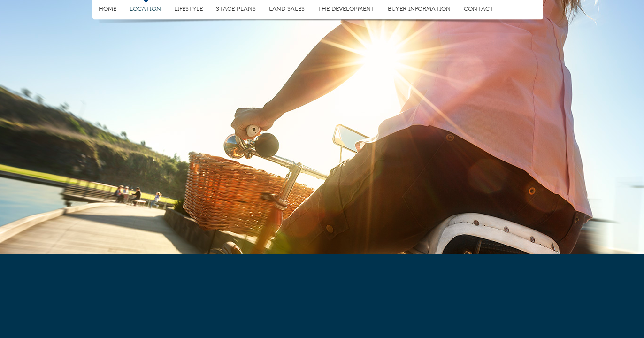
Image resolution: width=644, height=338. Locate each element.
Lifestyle (188, 9)
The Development (346, 9)
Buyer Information (419, 9)
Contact (479, 9)
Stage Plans (236, 9)
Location (145, 9)
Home (107, 9)
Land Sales (287, 9)
